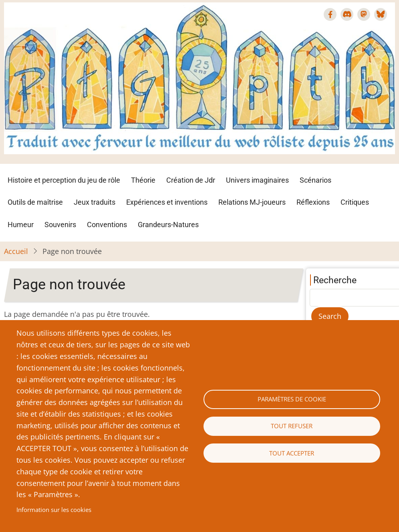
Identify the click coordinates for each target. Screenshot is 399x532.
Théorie (143, 180)
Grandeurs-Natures (168, 225)
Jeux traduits (95, 202)
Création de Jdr (191, 180)
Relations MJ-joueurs (252, 202)
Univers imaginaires (257, 180)
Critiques (355, 202)
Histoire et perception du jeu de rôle (64, 180)
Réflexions (313, 202)
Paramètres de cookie (292, 399)
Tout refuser (292, 426)
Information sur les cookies (54, 510)
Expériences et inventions (167, 202)
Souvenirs (60, 225)
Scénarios (315, 180)
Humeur (21, 225)
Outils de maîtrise (35, 202)
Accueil (16, 251)
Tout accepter (292, 453)
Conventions (107, 225)
